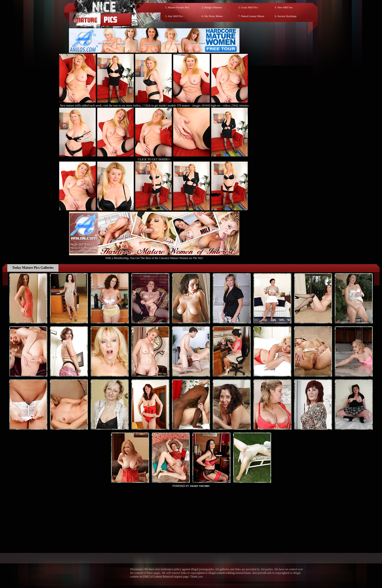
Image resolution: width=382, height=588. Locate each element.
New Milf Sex (285, 7)
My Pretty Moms (214, 16)
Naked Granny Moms (253, 16)
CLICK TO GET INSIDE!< (154, 159)
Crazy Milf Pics (249, 7)
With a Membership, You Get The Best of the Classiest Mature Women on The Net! (154, 256)
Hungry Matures (213, 7)
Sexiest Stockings (287, 16)
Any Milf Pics (175, 16)
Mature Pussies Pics (179, 7)
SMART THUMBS (200, 486)
